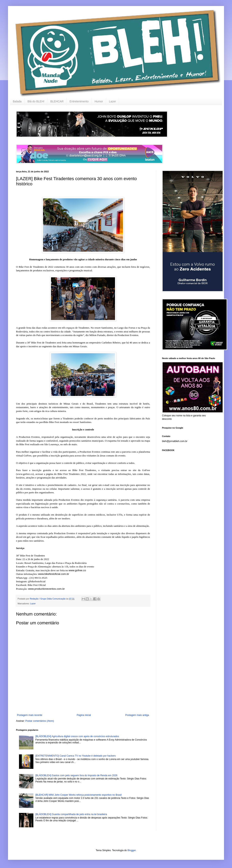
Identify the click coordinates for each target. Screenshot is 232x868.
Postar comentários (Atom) (40, 721)
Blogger (132, 850)
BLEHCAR (57, 101)
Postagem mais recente (30, 715)
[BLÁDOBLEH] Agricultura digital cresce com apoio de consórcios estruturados (77, 736)
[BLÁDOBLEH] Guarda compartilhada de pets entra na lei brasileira (71, 814)
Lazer (112, 101)
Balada (17, 101)
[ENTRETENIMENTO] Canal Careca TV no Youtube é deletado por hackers (76, 756)
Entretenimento (79, 101)
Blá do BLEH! (36, 101)
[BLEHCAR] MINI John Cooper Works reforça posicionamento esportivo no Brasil (78, 795)
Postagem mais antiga (137, 715)
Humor (99, 101)
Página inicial (84, 715)
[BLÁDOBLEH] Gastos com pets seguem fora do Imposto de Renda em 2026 (76, 775)
